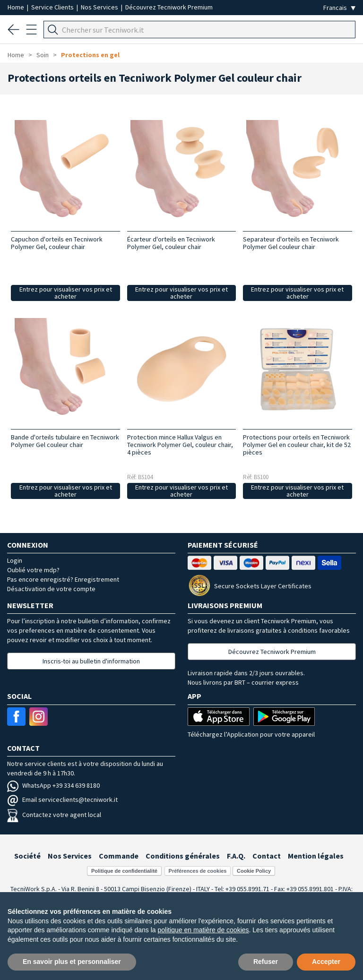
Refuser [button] (266, 962)
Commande (119, 856)
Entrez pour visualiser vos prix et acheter (66, 293)
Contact (267, 856)
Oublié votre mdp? (33, 570)
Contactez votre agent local (54, 815)
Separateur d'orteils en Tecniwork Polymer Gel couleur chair (291, 243)
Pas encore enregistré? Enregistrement (63, 579)
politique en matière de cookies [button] (203, 930)
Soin (43, 55)
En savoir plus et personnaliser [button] (72, 962)
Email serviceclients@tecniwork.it (62, 799)
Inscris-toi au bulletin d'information (91, 661)
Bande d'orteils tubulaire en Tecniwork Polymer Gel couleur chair (65, 441)
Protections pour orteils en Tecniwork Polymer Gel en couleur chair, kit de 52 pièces (297, 445)
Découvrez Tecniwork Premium (169, 7)
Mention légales (316, 856)
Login (15, 560)
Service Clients (53, 7)
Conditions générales (183, 856)
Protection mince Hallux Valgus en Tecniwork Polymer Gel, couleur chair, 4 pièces (180, 445)
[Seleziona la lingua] (339, 8)
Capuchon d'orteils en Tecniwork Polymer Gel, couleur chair (57, 243)
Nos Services (100, 7)
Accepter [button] (326, 962)
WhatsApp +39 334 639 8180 (53, 785)
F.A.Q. (236, 856)
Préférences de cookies (198, 871)
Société (27, 856)
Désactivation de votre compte (51, 589)
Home (17, 7)
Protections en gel (90, 55)
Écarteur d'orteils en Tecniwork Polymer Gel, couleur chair (171, 243)
